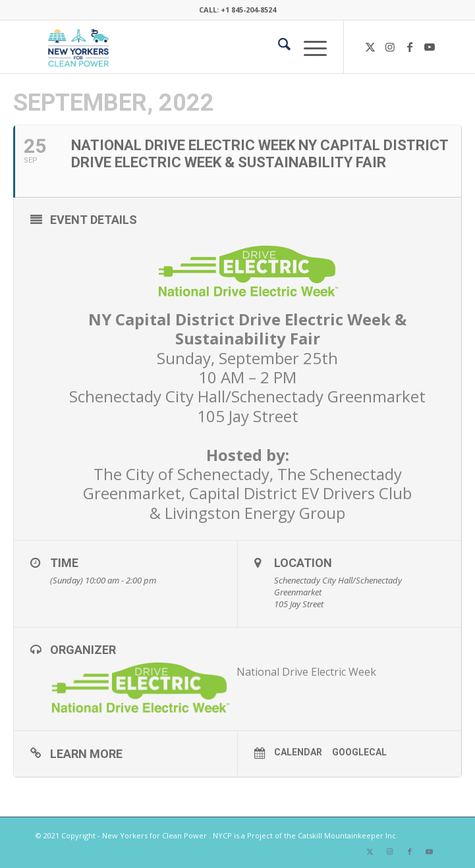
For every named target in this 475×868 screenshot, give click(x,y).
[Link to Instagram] (390, 47)
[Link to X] (370, 47)
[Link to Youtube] (430, 47)
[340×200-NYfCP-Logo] (197, 47)
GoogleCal (359, 752)
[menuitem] (278, 47)
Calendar (298, 752)
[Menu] (309, 47)
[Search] (278, 47)
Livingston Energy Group (255, 513)
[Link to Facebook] (410, 47)
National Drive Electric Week (306, 672)
